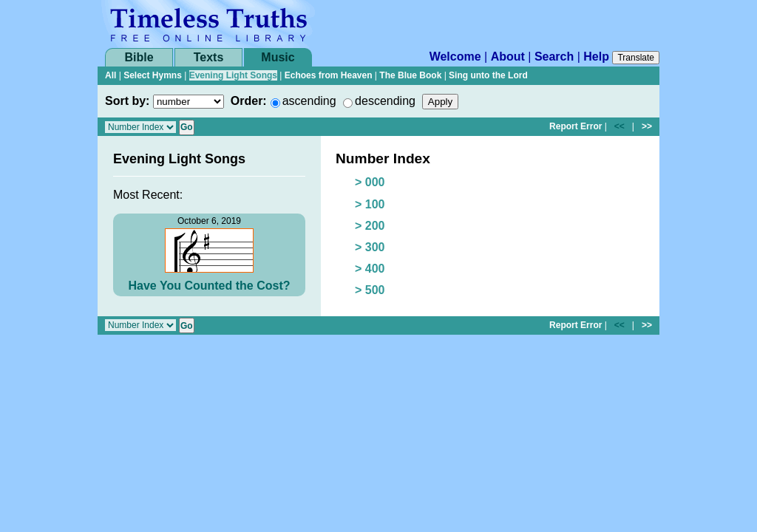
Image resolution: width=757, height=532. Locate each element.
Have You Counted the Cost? (210, 286)
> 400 (370, 269)
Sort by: (127, 101)
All (111, 75)
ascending (309, 101)
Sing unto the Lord (488, 75)
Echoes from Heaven (329, 75)
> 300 (370, 247)
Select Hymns (153, 75)
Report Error (576, 126)
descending (385, 101)
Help (596, 57)
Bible (139, 57)
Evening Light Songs (233, 75)
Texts (209, 57)
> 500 (370, 290)
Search (554, 57)
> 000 (370, 182)
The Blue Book (410, 75)
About (508, 57)
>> (647, 126)
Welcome (455, 57)
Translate (636, 58)
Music (278, 57)
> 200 (370, 226)
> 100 (370, 204)
